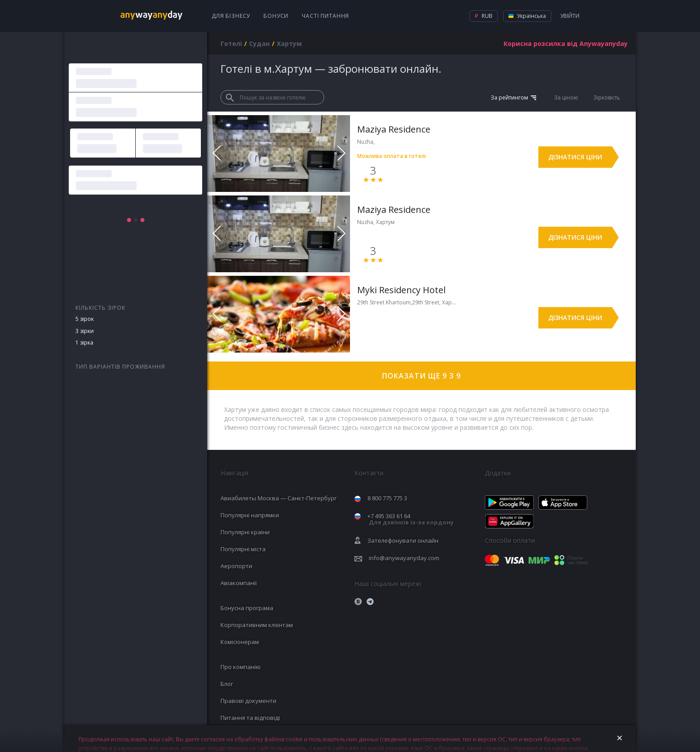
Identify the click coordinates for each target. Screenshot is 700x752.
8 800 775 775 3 (387, 498)
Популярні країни (245, 532)
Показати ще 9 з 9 (421, 376)
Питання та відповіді (250, 718)
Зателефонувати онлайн (403, 540)
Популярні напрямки (250, 515)
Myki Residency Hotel (401, 290)
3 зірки (85, 331)
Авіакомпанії (239, 583)
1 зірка (84, 343)
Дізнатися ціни (575, 157)
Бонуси (276, 16)
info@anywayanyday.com (404, 558)
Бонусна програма (247, 608)
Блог (227, 684)
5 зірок (85, 319)
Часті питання (325, 16)
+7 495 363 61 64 (410, 519)
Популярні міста (243, 549)
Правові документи (248, 701)
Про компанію (241, 667)
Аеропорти (236, 566)
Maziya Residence (394, 129)
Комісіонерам (240, 642)
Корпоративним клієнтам (257, 625)
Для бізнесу (231, 16)
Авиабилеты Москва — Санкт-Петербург (279, 498)
